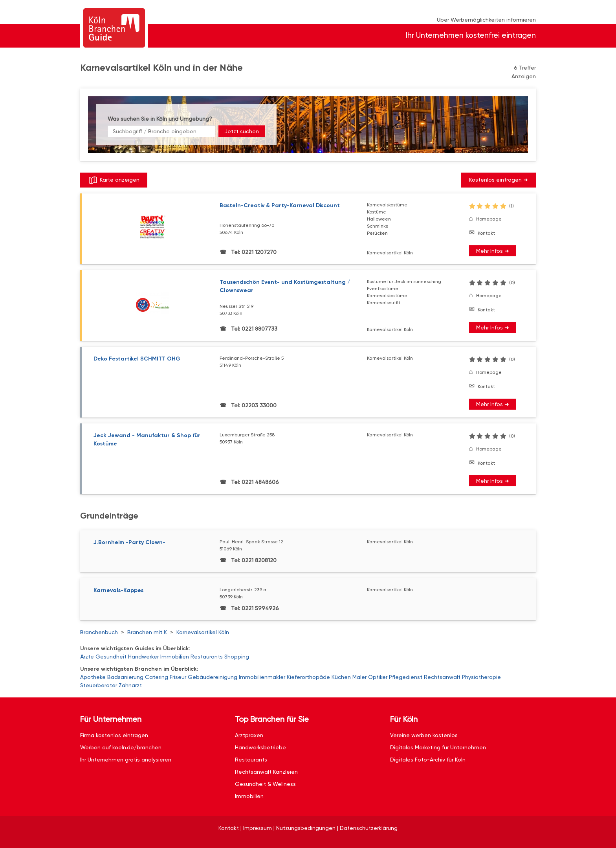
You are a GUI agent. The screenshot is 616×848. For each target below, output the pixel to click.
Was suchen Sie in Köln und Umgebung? (160, 119)
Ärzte (87, 657)
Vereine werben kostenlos (424, 735)
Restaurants (207, 657)
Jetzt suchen (242, 131)
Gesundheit (111, 657)
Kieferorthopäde (308, 677)
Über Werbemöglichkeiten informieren (486, 20)
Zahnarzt (130, 685)
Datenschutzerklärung (369, 828)
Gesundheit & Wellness (265, 784)
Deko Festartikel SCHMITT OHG (137, 359)
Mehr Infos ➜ (493, 251)
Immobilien (175, 657)
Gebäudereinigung (213, 677)
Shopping (237, 657)
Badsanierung (125, 677)
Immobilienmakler (262, 677)
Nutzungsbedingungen (306, 828)
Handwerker (143, 657)
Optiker (378, 677)
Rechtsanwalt (442, 677)
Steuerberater (99, 685)
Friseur (178, 677)
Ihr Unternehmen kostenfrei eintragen (471, 35)
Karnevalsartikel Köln (203, 632)
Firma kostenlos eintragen (114, 735)
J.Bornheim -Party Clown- (129, 542)
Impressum (258, 828)
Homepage (489, 219)
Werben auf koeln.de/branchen (121, 747)
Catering (157, 677)
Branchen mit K (147, 632)
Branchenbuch (99, 632)
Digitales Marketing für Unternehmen (438, 747)
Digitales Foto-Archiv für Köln (428, 760)
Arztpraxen (249, 735)
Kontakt (486, 233)
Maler (359, 677)
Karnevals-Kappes (118, 590)
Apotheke (93, 677)
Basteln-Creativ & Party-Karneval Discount (280, 205)
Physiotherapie (481, 677)
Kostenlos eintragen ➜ (499, 180)
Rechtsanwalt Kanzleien (266, 772)
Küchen (341, 677)
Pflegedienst (406, 677)
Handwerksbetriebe (260, 747)
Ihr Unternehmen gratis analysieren (126, 760)
